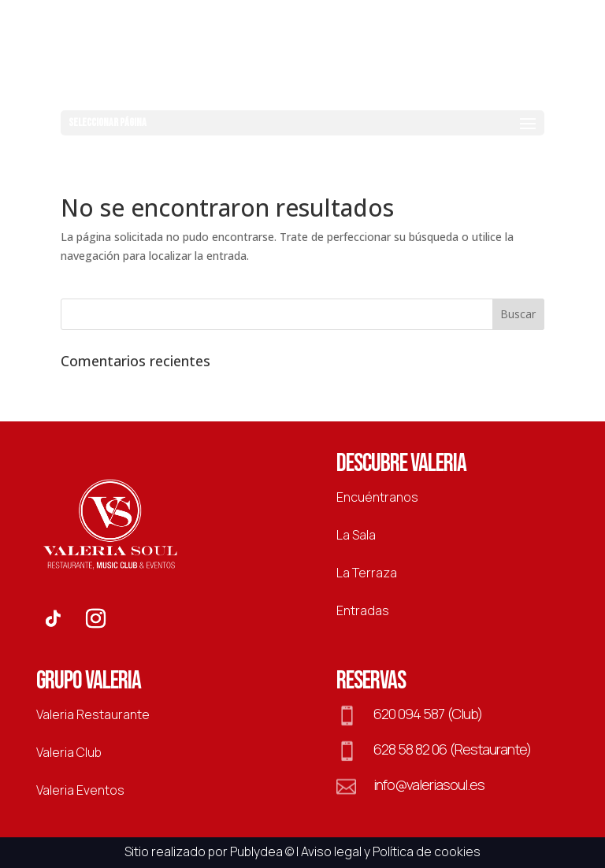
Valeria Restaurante (93, 714)
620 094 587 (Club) (428, 714)
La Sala (356, 535)
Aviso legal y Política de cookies (391, 851)
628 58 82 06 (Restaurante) (452, 749)
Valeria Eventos (80, 790)
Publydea (256, 851)
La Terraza (367, 573)
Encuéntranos (377, 497)
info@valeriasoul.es (429, 785)
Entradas (363, 610)
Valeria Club (69, 752)
